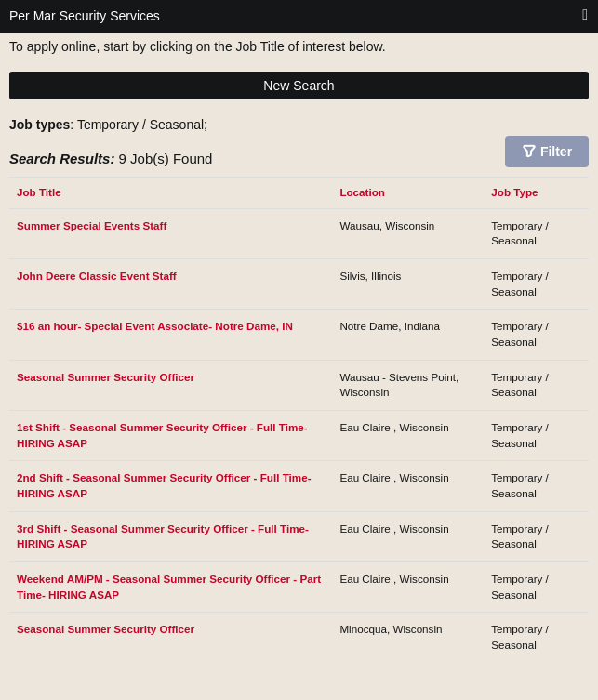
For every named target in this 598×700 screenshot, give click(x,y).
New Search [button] (299, 86)
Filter (556, 152)
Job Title (39, 192)
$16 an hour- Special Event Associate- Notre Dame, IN (155, 326)
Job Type (514, 192)
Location (362, 192)
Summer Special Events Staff (92, 225)
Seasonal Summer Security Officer (106, 377)
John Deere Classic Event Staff (97, 276)
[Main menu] (585, 15)
